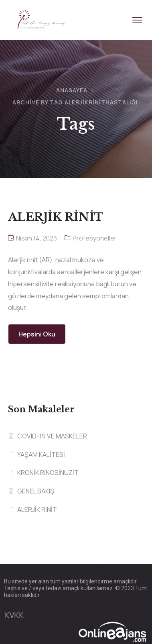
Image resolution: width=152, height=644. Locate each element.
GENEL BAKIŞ (36, 491)
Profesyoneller (95, 238)
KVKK (14, 615)
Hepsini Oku (37, 334)
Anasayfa (72, 90)
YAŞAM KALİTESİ (41, 454)
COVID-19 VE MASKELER (52, 436)
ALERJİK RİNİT (37, 509)
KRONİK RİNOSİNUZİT (48, 473)
